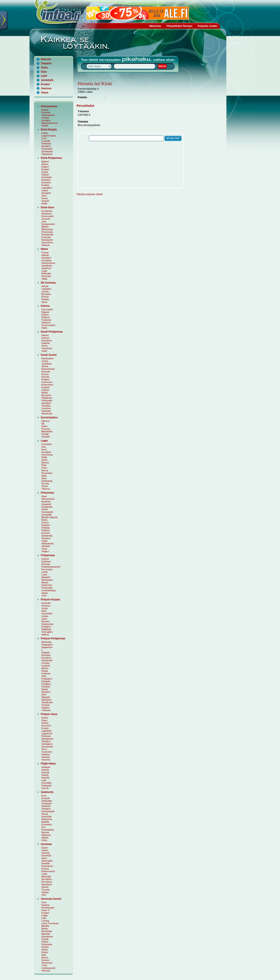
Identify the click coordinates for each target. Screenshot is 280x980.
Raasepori (47, 884)
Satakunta (47, 792)
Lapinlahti (46, 731)
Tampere (46, 63)
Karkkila (45, 863)
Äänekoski (47, 414)
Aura (44, 902)
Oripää (45, 939)
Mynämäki (47, 931)
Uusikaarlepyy (49, 590)
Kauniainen (47, 866)
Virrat (44, 549)
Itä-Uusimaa (48, 283)
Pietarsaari (47, 588)
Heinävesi (46, 214)
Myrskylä (46, 294)
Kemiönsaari (48, 908)
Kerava (45, 869)
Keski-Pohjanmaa (52, 332)
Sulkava (45, 245)
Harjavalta (47, 801)
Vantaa (45, 892)
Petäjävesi (47, 398)
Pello (44, 465)
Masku (45, 929)
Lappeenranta (49, 136)
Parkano (46, 525)
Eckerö (45, 110)
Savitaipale (47, 151)
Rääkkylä (46, 629)
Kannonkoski (48, 369)
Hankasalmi (47, 358)
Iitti (43, 424)
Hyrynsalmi (47, 309)
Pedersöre (47, 585)
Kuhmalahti (47, 512)
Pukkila (45, 299)
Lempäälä (46, 515)
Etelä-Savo (47, 207)
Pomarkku (47, 824)
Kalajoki (45, 652)
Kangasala (47, 507)
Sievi (44, 694)
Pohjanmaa (48, 555)
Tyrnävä (45, 705)
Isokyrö (45, 559)
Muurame (46, 395)
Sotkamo (46, 323)
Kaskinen (46, 561)
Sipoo (44, 302)
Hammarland (48, 115)
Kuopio (45, 84)
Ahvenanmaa (49, 106)
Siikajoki (46, 697)
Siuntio (45, 887)
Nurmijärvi (47, 879)
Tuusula (45, 890)
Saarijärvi (46, 403)
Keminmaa (47, 455)
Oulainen (46, 673)
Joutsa (45, 361)
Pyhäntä (46, 687)
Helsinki (46, 59)
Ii (42, 650)
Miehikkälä (47, 431)
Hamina (45, 421)
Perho (44, 346)
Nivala (45, 671)
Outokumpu (47, 624)
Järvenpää (47, 861)
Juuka (44, 608)
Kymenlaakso (49, 417)
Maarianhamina (49, 123)
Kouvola (46, 429)
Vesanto (46, 757)
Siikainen (46, 835)
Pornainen (47, 882)
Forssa (45, 252)
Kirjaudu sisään (207, 26)
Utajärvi (45, 708)
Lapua (45, 190)
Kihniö (45, 509)
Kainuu (45, 306)
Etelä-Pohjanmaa (51, 158)
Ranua (45, 470)
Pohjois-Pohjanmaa (53, 638)
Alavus (45, 164)
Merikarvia (47, 819)
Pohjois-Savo (49, 714)
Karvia (45, 814)
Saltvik (45, 126)
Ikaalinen (46, 501)
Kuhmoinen (47, 385)
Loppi (44, 271)
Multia (44, 393)
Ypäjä (44, 279)
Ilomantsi (46, 603)
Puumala (46, 237)
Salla (44, 476)
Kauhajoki (46, 177)
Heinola (45, 772)
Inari (44, 447)
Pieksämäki (47, 235)
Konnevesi (47, 382)
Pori (43, 827)
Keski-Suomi (49, 355)
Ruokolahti (47, 149)
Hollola (45, 775)
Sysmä (45, 788)
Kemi (44, 449)
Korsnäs (46, 564)
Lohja (44, 874)
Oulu (44, 72)
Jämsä (45, 366)
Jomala (45, 118)
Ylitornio (46, 489)
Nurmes (45, 621)
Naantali (46, 934)
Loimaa (45, 921)
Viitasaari (46, 411)
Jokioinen (46, 268)
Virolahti (45, 437)
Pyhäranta (47, 944)
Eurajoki (46, 798)
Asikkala (46, 767)
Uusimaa (46, 844)
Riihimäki (46, 273)
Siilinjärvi (46, 741)
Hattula (45, 255)
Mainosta (155, 26)
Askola (45, 286)
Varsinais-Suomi (51, 899)
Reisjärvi (46, 692)
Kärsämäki (47, 660)
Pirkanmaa (47, 493)
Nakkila (45, 822)
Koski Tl (45, 910)
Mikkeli (45, 227)
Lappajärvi (47, 188)
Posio (44, 468)
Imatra (45, 133)
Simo (44, 478)
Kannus (45, 338)
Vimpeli (45, 201)
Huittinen (46, 806)
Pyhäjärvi (46, 684)
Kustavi (45, 913)
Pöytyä (45, 947)
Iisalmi (45, 718)
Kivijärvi (45, 379)
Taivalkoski (47, 702)
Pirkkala (45, 528)
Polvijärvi (46, 627)
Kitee (44, 611)
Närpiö (45, 582)
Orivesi (45, 522)
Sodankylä (47, 481)
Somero (45, 960)
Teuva (44, 198)
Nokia (44, 520)
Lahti (44, 76)
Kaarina (45, 905)
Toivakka (46, 406)
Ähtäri (44, 203)
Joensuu (46, 88)
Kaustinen (46, 340)
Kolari (44, 460)
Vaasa (44, 93)
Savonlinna (47, 242)
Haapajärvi (47, 645)
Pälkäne (46, 530)
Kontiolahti (47, 614)
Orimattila (46, 783)
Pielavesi (46, 736)
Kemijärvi (46, 452)
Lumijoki (46, 666)
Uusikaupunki (48, 968)
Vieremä (46, 760)
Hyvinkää (46, 856)
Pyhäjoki (46, 681)
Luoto (44, 575)
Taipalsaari (47, 154)
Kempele (46, 655)
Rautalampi (47, 739)
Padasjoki (46, 785)
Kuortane (46, 182)
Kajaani (45, 312)
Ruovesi (46, 533)
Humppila (46, 260)
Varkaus (45, 754)
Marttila (45, 926)
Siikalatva (46, 700)
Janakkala (47, 266)
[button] (173, 138)
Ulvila (44, 840)
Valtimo (45, 635)
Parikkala (46, 144)
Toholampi (47, 348)
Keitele (45, 723)
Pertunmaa (47, 232)
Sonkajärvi (47, 744)
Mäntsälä (46, 877)
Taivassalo (47, 963)
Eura (44, 796)
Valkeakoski (47, 543)
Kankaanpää (48, 811)
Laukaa (45, 390)
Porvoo (45, 297)
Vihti (44, 895)
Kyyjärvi (45, 387)
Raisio (45, 950)
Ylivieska (46, 710)
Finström (46, 112)
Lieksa (45, 616)
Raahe (45, 689)
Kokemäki (46, 817)
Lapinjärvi (46, 289)
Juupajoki (46, 504)
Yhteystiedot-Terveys (179, 26)
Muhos (45, 668)
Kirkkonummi (48, 871)
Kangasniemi (48, 224)
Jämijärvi (46, 809)
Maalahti (46, 577)
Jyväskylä (47, 80)
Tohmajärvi (47, 632)
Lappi (44, 441)
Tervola (45, 484)
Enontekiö (46, 444)
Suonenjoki (47, 747)
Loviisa (45, 291)
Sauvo (45, 957)
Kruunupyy (47, 569)
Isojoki (45, 172)
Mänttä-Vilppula (49, 517)
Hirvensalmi (47, 216)
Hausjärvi (46, 258)
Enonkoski (47, 211)
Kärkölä (45, 778)
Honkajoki (46, 803)
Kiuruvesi (46, 726)
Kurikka (45, 185)
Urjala (44, 541)
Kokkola (45, 343)
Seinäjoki (46, 193)
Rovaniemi (47, 473)
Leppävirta (47, 733)
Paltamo (46, 317)
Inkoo (44, 858)
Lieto (44, 918)
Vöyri (44, 596)
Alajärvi (45, 161)
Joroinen (46, 219)
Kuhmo (45, 315)
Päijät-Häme (48, 764)
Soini (44, 196)
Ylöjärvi (45, 551)
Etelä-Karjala (49, 130)
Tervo (44, 749)
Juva (44, 221)
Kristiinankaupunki (51, 567)
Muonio (45, 463)
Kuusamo (46, 658)
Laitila (44, 915)
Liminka (45, 663)
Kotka (44, 426)
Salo (44, 955)
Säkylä (45, 838)
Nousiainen (47, 936)
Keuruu (45, 374)
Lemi (44, 138)
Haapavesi (47, 647)
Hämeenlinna (48, 263)
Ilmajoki (45, 169)
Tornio (45, 486)
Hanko (45, 850)
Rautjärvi (46, 146)
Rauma (45, 832)
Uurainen (46, 408)
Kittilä (44, 457)
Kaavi (44, 720)
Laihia (44, 572)
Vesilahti (46, 546)
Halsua (45, 335)
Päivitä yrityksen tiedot (90, 194)
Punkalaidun (48, 830)
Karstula (46, 372)
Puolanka (46, 320)
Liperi (44, 619)
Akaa (44, 496)
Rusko (45, 952)
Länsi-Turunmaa (50, 923)
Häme (44, 249)
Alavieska (46, 642)
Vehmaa (46, 971)
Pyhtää (45, 434)
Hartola (45, 770)
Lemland (46, 120)
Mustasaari (47, 580)
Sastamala (47, 536)
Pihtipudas (47, 400)
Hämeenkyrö (48, 499)
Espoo (45, 848)
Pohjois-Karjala (50, 600)
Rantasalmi (47, 240)
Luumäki (46, 141)
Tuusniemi (47, 752)
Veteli (44, 351)
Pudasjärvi (47, 679)
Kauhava (46, 180)
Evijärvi (45, 167)
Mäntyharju (47, 229)
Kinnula (45, 377)
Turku (44, 68)
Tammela (46, 276)
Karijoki (45, 175)
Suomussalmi (48, 325)
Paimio (45, 942)
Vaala (44, 328)
